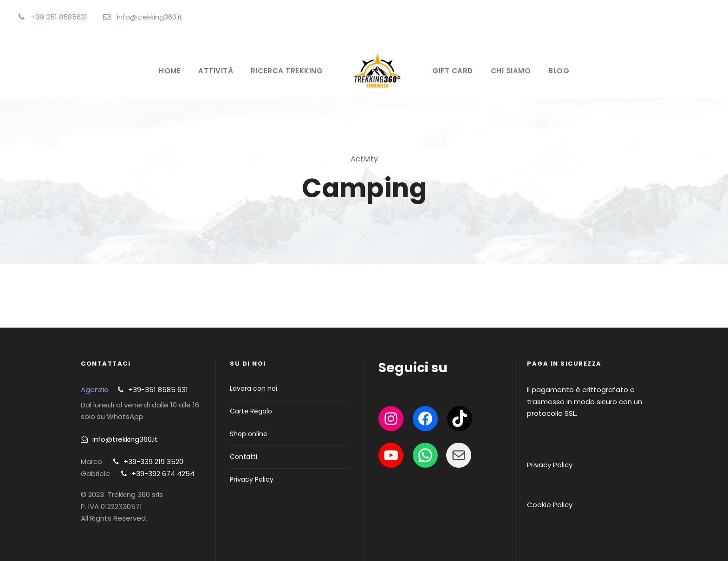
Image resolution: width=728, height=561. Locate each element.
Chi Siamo (511, 71)
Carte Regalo (251, 411)
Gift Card (453, 71)
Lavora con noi (253, 388)
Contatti (244, 457)
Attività (216, 71)
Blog (559, 71)
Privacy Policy (252, 479)
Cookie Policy (550, 505)
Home (170, 71)
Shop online (249, 434)
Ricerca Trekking (287, 71)
